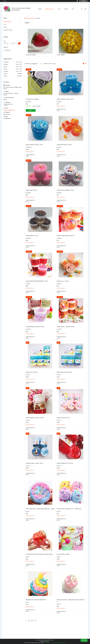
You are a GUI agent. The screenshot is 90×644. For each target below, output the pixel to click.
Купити (31, 110)
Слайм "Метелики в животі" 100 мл (35, 327)
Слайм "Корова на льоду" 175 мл (34, 145)
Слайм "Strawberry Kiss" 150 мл (65, 463)
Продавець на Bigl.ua (45, 641)
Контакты (66, 9)
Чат (84, 640)
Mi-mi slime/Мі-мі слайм (63, 554)
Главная (40, 9)
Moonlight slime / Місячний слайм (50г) (36, 600)
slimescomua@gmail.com (9, 110)
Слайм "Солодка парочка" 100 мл (65, 236)
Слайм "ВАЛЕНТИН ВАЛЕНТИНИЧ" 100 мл (37, 281)
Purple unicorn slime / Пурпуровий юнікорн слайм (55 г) (71, 600)
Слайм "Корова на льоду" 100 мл (65, 99)
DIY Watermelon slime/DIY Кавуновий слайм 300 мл (39, 554)
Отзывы (5, 27)
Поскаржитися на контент (49, 643)
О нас (59, 9)
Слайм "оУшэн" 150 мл (32, 372)
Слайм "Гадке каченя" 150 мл (64, 372)
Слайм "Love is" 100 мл (63, 281)
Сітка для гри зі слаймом (32, 99)
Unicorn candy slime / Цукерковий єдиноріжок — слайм (40, 509)
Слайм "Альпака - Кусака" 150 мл (34, 463)
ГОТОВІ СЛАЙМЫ (61, 55)
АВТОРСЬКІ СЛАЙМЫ (31, 55)
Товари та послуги (31, 18)
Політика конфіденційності (61, 643)
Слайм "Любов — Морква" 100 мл (65, 327)
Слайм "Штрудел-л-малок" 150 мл (35, 418)
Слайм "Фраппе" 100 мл (32, 236)
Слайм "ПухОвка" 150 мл (63, 418)
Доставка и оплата (8, 30)
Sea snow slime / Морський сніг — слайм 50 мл (69, 509)
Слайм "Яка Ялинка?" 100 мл (64, 145)
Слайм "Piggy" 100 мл (31, 190)
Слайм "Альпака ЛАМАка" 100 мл (65, 190)
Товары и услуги (49, 9)
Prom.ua (52, 640)
